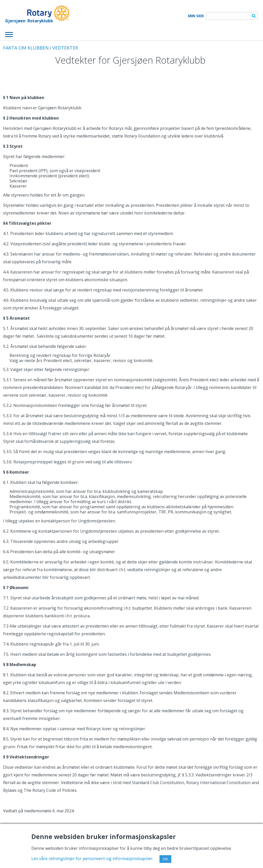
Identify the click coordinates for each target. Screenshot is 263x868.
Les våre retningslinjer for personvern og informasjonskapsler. (92, 859)
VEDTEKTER (65, 48)
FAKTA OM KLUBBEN (26, 48)
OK (165, 859)
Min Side (196, 16)
